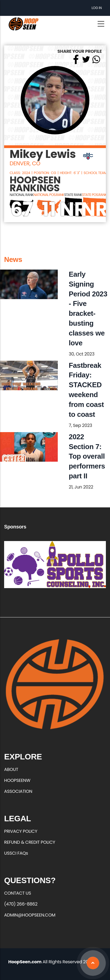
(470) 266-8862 (21, 904)
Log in (97, 8)
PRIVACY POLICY (21, 831)
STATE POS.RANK (94, 195)
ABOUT (11, 769)
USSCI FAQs (16, 853)
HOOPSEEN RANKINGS (35, 184)
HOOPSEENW (17, 780)
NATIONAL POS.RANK (49, 195)
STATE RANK (73, 195)
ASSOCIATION (18, 791)
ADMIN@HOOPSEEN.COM (30, 915)
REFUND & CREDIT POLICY (30, 842)
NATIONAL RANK (22, 195)
